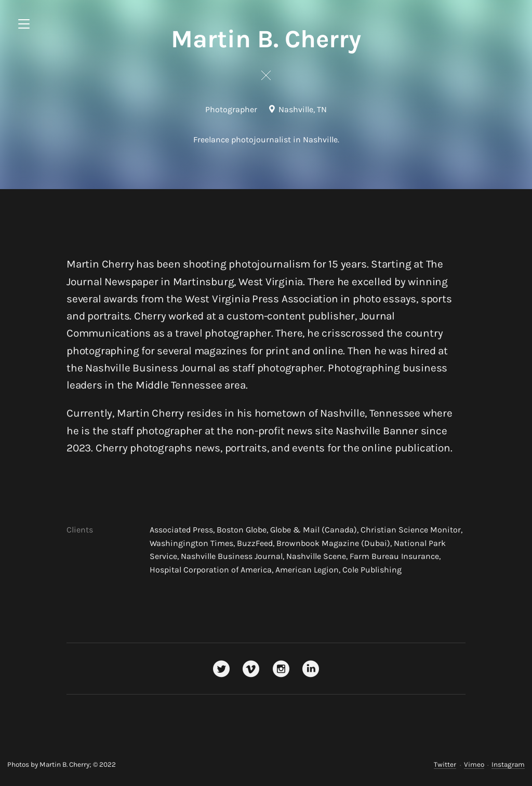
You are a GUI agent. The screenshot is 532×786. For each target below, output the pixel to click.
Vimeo (474, 764)
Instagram (508, 764)
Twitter (445, 764)
